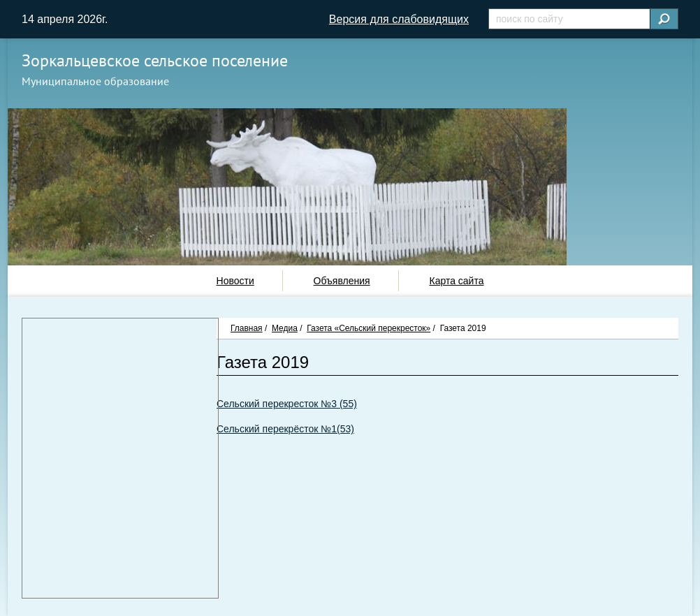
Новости (235, 281)
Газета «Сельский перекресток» (369, 328)
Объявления (342, 281)
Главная (247, 328)
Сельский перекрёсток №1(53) (285, 429)
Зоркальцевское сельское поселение (155, 60)
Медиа (285, 328)
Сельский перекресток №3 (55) (287, 404)
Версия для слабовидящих (399, 19)
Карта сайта (456, 281)
